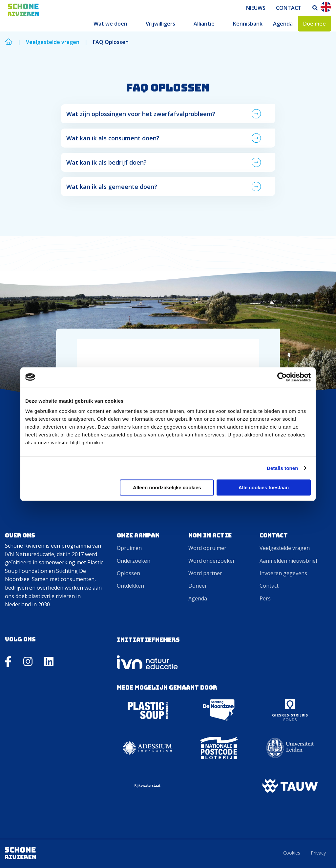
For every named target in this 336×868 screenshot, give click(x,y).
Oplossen (128, 573)
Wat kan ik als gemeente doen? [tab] (113, 187)
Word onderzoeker (212, 561)
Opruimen (129, 548)
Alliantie (204, 24)
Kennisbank (248, 24)
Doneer (198, 586)
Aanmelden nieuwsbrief (289, 561)
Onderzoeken (134, 561)
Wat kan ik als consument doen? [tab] (114, 138)
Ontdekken (130, 586)
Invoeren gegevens (283, 573)
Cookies (292, 853)
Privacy (318, 853)
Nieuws (256, 8)
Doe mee (315, 24)
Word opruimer (207, 548)
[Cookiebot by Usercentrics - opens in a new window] (282, 377)
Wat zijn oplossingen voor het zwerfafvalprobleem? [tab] (142, 114)
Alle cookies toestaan (264, 487)
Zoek (315, 8)
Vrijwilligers (160, 24)
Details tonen (282, 468)
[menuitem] (256, 8)
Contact (289, 8)
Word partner (205, 573)
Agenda (283, 24)
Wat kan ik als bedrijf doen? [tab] (107, 162)
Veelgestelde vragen (285, 548)
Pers (265, 598)
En (326, 7)
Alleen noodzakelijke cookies (167, 487)
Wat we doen (110, 24)
